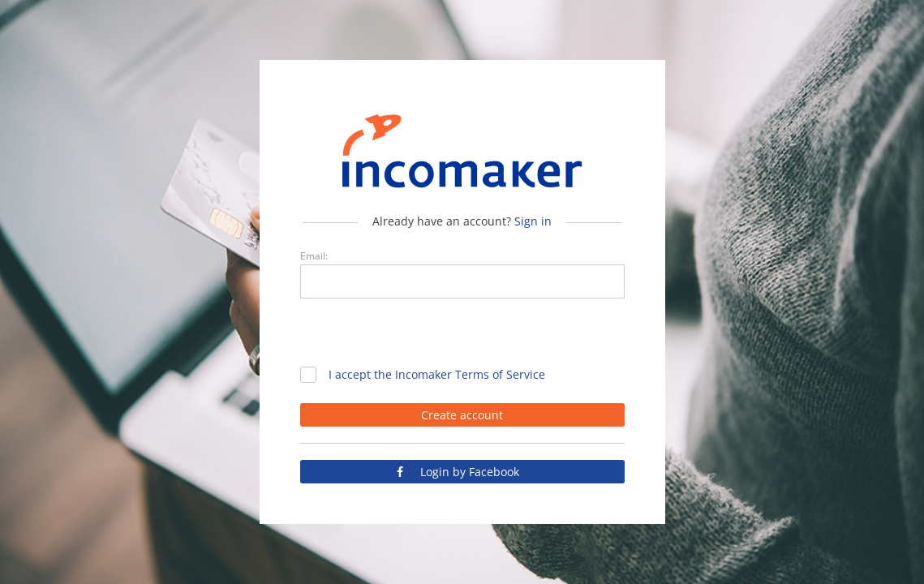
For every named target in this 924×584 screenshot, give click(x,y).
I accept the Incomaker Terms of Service (437, 374)
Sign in (533, 221)
